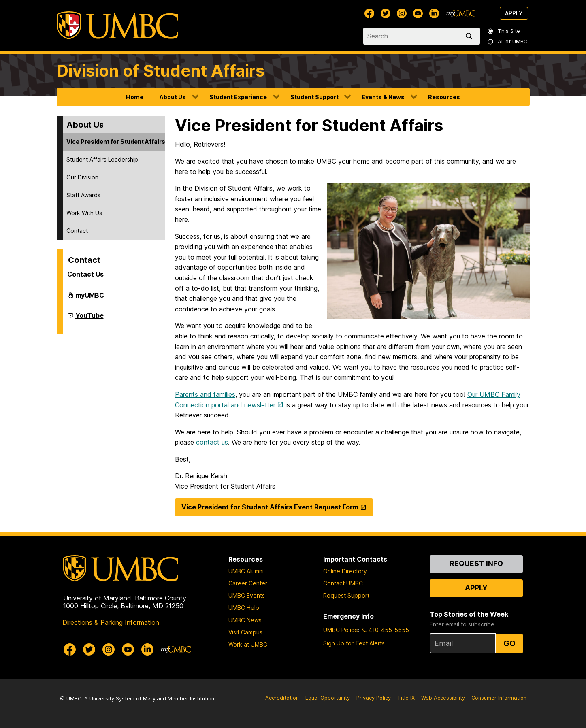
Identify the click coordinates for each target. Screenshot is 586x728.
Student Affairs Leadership (102, 159)
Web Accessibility (443, 698)
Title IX (406, 698)
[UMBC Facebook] (369, 13)
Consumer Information (499, 698)
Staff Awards (83, 195)
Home (135, 97)
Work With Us (84, 213)
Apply (514, 13)
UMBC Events (247, 595)
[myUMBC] (461, 13)
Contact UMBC (343, 583)
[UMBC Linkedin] (434, 13)
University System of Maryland (128, 699)
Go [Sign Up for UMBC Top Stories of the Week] (509, 643)
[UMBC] (117, 25)
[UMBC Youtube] (418, 13)
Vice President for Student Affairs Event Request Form (270, 507)
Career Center (248, 583)
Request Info (476, 563)
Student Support (314, 97)
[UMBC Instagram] (402, 13)
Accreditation (282, 698)
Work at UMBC (248, 644)
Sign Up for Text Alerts (354, 643)
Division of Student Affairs (161, 71)
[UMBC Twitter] (386, 13)
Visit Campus (245, 632)
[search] (471, 36)
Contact (77, 231)
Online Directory (345, 571)
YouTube (89, 319)
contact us (212, 442)
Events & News (383, 97)
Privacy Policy (374, 698)
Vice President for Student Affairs (116, 142)
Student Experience (238, 97)
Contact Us (85, 274)
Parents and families (205, 394)
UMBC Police (341, 630)
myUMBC (90, 298)
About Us (173, 97)
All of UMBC (507, 42)
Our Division (82, 177)
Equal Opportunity (328, 698)
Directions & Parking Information (111, 622)
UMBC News (245, 620)
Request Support (346, 595)
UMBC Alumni (246, 571)
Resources (444, 97)
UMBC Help (244, 608)
